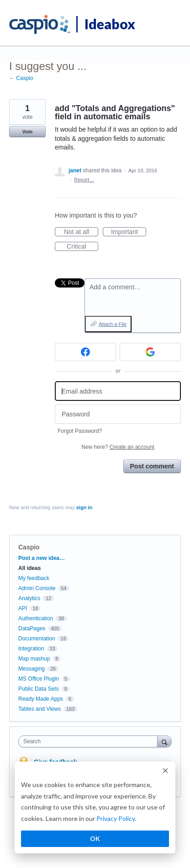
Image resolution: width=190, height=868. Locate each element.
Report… (84, 180)
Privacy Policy (116, 818)
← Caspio (21, 78)
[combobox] (90, 741)
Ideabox (110, 24)
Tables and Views (40, 709)
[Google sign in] (150, 352)
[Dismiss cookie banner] (165, 772)
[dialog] (95, 807)
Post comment (152, 466)
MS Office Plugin (39, 679)
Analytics (29, 598)
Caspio (29, 547)
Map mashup (34, 659)
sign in (84, 507)
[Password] (118, 414)
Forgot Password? (80, 431)
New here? (118, 447)
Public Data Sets (39, 689)
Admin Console (37, 588)
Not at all (81, 232)
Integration (31, 649)
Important (129, 232)
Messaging (32, 669)
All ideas (29, 568)
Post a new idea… (42, 558)
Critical (82, 247)
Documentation (37, 639)
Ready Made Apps (41, 699)
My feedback (34, 578)
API (23, 608)
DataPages (32, 628)
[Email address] (118, 391)
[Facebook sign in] (85, 352)
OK (95, 839)
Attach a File (113, 324)
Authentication (36, 618)
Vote (27, 132)
